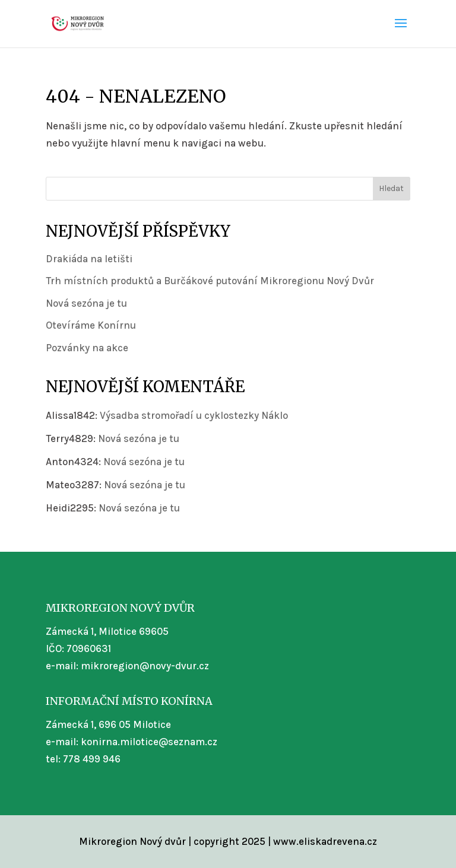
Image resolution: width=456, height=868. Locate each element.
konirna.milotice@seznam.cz (149, 742)
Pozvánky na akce (87, 348)
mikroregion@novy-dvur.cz (145, 666)
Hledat (391, 188)
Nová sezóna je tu (86, 303)
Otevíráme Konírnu (91, 325)
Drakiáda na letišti (89, 259)
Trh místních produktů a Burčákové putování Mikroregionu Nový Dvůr (210, 281)
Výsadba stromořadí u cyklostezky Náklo (194, 415)
